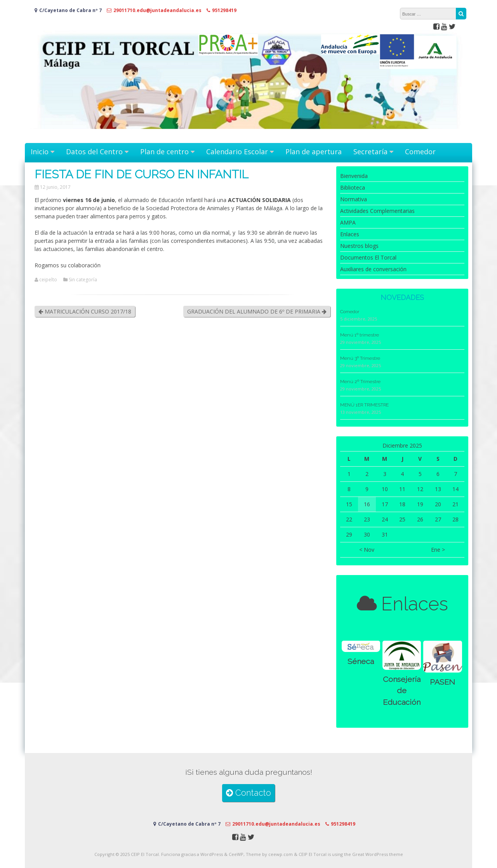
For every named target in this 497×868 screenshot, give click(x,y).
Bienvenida (354, 176)
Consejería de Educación (402, 691)
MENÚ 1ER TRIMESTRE (364, 405)
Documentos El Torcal (368, 257)
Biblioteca (353, 187)
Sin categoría (83, 280)
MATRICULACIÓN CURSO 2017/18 (85, 311)
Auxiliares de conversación (373, 269)
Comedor (420, 152)
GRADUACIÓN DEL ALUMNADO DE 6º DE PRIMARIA (257, 311)
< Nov (367, 550)
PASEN (442, 682)
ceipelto (48, 280)
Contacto (248, 793)
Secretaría (370, 152)
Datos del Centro (94, 152)
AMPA (348, 222)
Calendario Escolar (237, 152)
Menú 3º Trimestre (360, 358)
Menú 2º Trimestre (360, 382)
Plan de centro (164, 152)
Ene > (438, 550)
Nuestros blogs (359, 246)
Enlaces (350, 234)
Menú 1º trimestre (360, 335)
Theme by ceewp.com (269, 854)
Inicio (40, 152)
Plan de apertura (314, 152)
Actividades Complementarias (377, 211)
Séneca (361, 661)
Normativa (354, 199)
